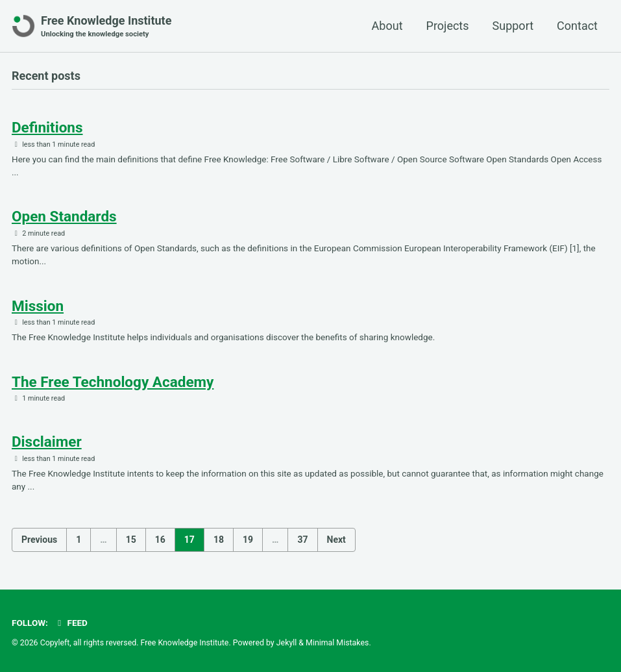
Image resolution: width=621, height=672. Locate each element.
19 (248, 540)
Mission (38, 306)
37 (302, 540)
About (387, 26)
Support (513, 26)
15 (131, 540)
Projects (448, 26)
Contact (577, 26)
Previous (39, 540)
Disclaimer (47, 442)
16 (160, 540)
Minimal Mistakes (337, 643)
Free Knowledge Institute (106, 27)
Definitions (47, 127)
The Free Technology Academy (113, 382)
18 (219, 540)
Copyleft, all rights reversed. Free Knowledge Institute (135, 643)
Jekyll (287, 643)
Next (336, 540)
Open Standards (64, 216)
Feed (71, 623)
